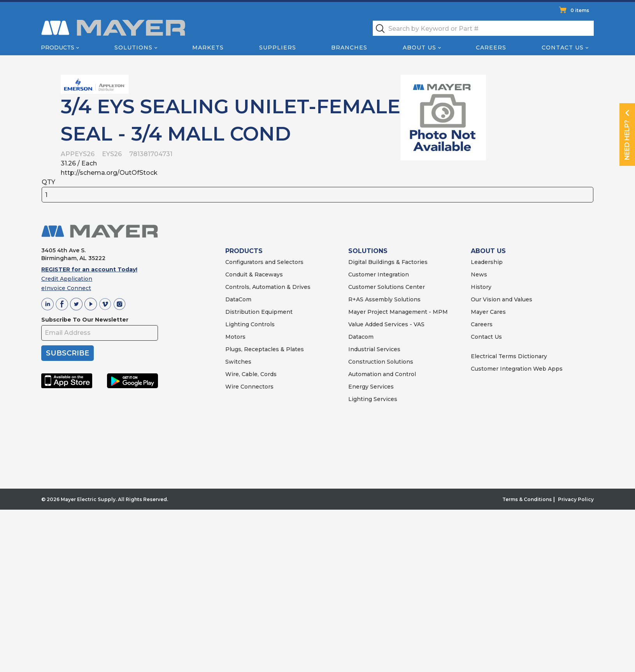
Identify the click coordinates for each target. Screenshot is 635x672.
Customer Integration (379, 274)
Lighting (237, 324)
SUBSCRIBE (68, 353)
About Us (419, 47)
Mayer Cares (488, 312)
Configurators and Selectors (264, 262)
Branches (349, 47)
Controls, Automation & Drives (268, 287)
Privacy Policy (576, 499)
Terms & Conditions (527, 499)
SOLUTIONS (368, 251)
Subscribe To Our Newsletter (85, 320)
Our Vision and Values (502, 299)
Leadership (487, 262)
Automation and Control (382, 374)
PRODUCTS (244, 251)
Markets (208, 47)
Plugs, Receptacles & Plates (265, 349)
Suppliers (278, 47)
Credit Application (67, 279)
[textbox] (483, 28)
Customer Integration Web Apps (517, 369)
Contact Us (563, 47)
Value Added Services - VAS (386, 324)
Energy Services (371, 387)
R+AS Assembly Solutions (384, 299)
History (481, 287)
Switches (238, 362)
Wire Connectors (249, 387)
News (479, 274)
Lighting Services (373, 399)
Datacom (361, 337)
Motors (235, 337)
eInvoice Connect (66, 288)
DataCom (238, 299)
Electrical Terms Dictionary (509, 356)
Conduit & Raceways (254, 274)
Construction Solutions (381, 362)
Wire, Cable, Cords (251, 374)
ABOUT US (488, 251)
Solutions (133, 47)
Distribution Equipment (259, 312)
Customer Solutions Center (387, 287)
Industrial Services (374, 349)
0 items (580, 10)
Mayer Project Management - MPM (398, 312)
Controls (262, 324)
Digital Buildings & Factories (388, 262)
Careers (491, 47)
